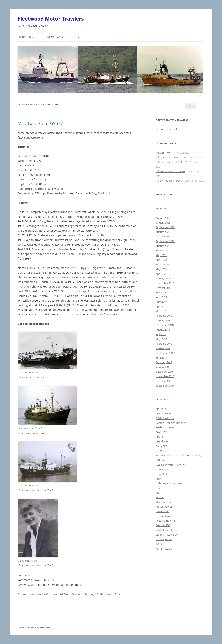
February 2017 (164, 362)
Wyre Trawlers (164, 549)
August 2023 (163, 232)
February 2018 (164, 344)
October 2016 (163, 381)
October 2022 (163, 237)
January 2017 (163, 367)
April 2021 (161, 260)
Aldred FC (161, 409)
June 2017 (161, 358)
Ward (159, 544)
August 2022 (163, 246)
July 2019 (161, 292)
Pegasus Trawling (166, 521)
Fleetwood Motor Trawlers (51, 19)
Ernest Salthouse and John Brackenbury (179, 455)
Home (77, 37)
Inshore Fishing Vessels (169, 483)
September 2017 (165, 353)
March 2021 (162, 264)
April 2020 (161, 274)
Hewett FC (162, 474)
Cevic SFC (161, 432)
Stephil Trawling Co (167, 535)
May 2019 (161, 302)
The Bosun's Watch (167, 129)
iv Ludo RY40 (163, 153)
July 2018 (161, 334)
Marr (159, 493)
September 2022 (165, 241)
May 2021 (161, 255)
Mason (160, 497)
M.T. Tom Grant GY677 (40, 123)
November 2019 (165, 283)
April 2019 (161, 306)
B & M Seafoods (165, 418)
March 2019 (162, 311)
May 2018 (161, 339)
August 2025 (163, 218)
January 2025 (163, 223)
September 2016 (165, 386)
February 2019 (164, 316)
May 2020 (161, 269)
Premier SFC (163, 525)
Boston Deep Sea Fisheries (171, 423)
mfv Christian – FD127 (168, 157)
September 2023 (165, 227)
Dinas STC (161, 451)
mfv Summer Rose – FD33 (170, 171)
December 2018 (165, 325)
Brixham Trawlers (166, 427)
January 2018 (163, 348)
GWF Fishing (163, 469)
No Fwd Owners (165, 516)
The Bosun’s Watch (53, 37)
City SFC (160, 437)
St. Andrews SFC (165, 530)
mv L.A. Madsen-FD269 (169, 181)
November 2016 (165, 376)
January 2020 (163, 278)
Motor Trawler (72, 594)
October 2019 (163, 288)
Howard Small (113, 594)
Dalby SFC (161, 446)
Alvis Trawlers (163, 413)
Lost (158, 488)
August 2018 (163, 330)
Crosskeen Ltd (55, 594)
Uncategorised (164, 539)
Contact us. (25, 37)
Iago (158, 479)
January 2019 (163, 320)
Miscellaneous (164, 502)
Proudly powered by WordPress (35, 628)
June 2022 (161, 250)
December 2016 (165, 372)
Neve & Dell (162, 511)
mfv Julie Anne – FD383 (169, 162)
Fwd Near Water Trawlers (170, 465)
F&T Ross (161, 460)
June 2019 (161, 297)
